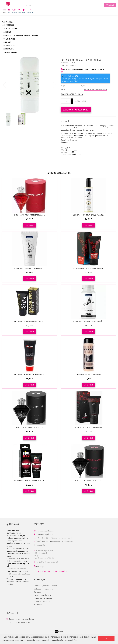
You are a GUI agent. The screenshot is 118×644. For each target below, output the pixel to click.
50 (85, 101)
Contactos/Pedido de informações (48, 586)
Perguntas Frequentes (43, 598)
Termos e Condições (42, 601)
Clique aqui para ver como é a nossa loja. (51, 571)
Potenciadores (9, 46)
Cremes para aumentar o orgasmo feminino (21, 35)
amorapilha (39, 545)
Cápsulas (7, 32)
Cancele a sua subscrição (18, 622)
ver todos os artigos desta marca (95, 89)
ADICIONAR (30, 225)
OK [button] (106, 639)
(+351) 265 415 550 (53, 538)
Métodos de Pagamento (43, 589)
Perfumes (7, 42)
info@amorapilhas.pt (44, 534)
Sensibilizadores (10, 52)
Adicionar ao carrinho (76, 109)
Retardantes (9, 49)
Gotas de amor (9, 39)
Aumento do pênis (11, 29)
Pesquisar (110, 5)
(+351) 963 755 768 (54, 541)
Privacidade (39, 605)
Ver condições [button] (71, 640)
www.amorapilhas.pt (44, 531)
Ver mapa (39, 566)
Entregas (37, 592)
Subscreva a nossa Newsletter (20, 619)
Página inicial (7, 22)
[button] (54, 85)
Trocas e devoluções (42, 595)
